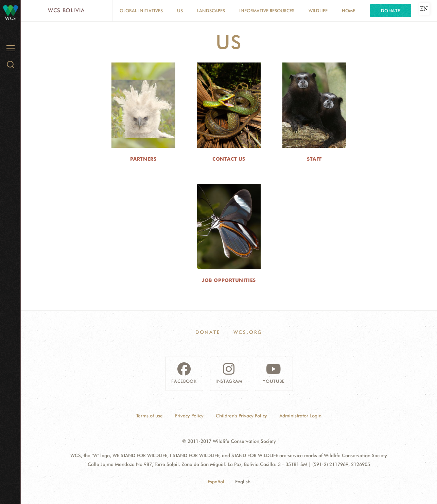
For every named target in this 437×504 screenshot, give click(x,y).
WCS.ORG (248, 332)
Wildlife (318, 11)
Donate (391, 11)
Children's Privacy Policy (241, 416)
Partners (143, 159)
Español (216, 482)
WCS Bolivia (66, 10)
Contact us (229, 159)
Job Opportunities (229, 280)
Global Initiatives (141, 11)
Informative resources (267, 11)
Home (348, 11)
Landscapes (211, 11)
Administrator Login (300, 416)
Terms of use (150, 416)
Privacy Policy (189, 416)
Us (180, 11)
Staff (314, 159)
